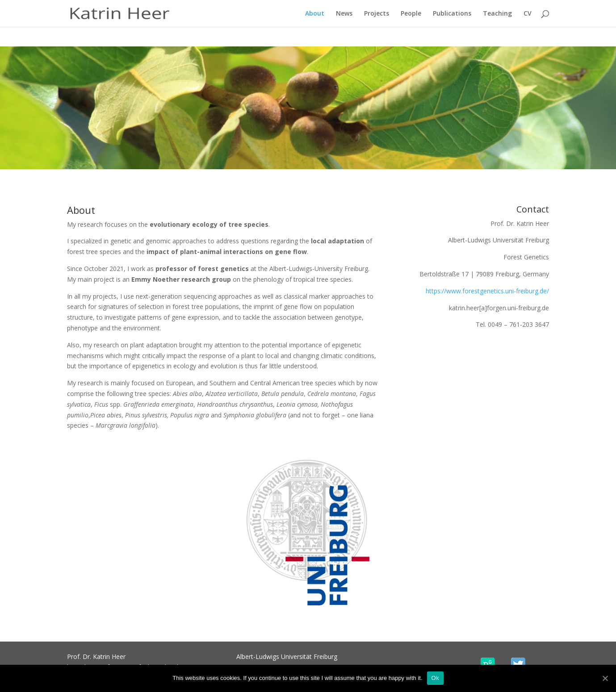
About (315, 14)
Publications (452, 14)
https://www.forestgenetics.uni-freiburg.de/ (487, 291)
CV (528, 14)
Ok (435, 678)
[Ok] (605, 678)
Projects (377, 14)
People (411, 14)
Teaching (497, 14)
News (344, 14)
